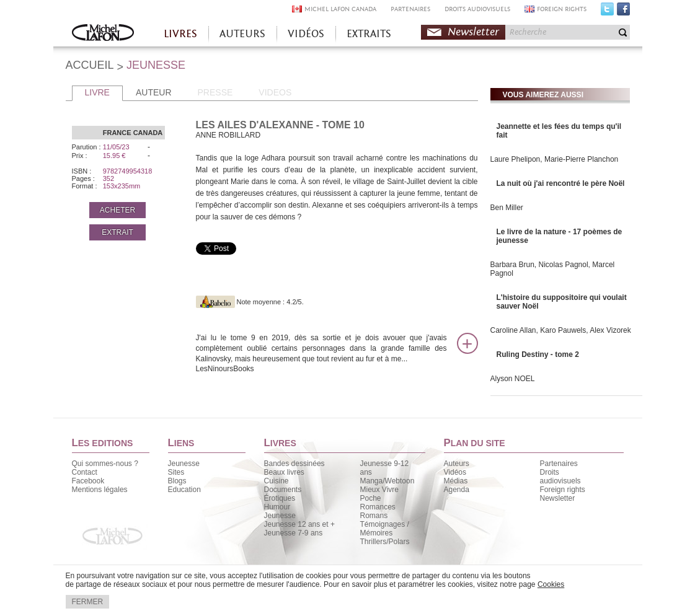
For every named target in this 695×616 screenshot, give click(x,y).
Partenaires (559, 464)
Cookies (551, 584)
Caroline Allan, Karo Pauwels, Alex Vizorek (561, 330)
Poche (371, 498)
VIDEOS (275, 92)
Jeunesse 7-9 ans (294, 533)
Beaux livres (284, 472)
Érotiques (280, 498)
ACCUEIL (90, 65)
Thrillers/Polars (385, 542)
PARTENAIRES (410, 9)
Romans (374, 516)
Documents (283, 490)
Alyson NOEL (513, 379)
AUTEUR (154, 92)
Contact (85, 472)
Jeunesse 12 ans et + (299, 524)
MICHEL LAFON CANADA (340, 9)
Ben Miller (507, 208)
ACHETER (117, 210)
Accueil (103, 34)
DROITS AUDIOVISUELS (477, 9)
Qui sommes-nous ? (105, 464)
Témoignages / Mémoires (385, 529)
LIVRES (180, 34)
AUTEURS (242, 34)
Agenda (457, 490)
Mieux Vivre (379, 490)
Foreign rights (563, 490)
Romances (378, 507)
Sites (176, 472)
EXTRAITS (369, 34)
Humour (277, 507)
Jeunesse (184, 464)
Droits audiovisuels (560, 477)
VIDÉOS (306, 34)
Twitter (607, 12)
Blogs (177, 481)
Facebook (623, 12)
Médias (456, 481)
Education (184, 490)
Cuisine (277, 481)
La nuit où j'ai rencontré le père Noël (561, 183)
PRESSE (215, 92)
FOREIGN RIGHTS (562, 9)
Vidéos (455, 472)
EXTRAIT (117, 232)
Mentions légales (100, 490)
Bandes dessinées (294, 464)
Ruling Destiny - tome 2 (538, 354)
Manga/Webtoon (387, 481)
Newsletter (473, 32)
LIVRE (97, 92)
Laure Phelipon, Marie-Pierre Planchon (555, 159)
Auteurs (457, 464)
